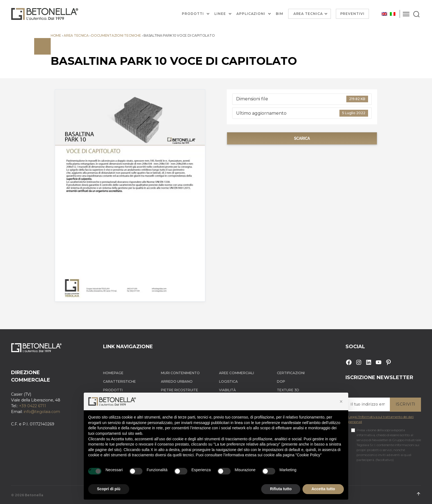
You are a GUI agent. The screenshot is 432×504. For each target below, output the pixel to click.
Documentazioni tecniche (116, 35)
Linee (220, 14)
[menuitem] (384, 14)
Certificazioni (291, 373)
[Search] (416, 14)
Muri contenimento (180, 373)
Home (56, 35)
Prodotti (193, 14)
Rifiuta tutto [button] (281, 489)
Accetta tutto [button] (323, 489)
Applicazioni (251, 14)
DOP (281, 381)
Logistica (228, 381)
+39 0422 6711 (33, 406)
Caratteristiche (119, 381)
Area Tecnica (308, 14)
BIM (280, 14)
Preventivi (353, 14)
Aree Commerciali (237, 373)
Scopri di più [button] (109, 489)
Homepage (113, 373)
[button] (341, 401)
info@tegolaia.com (42, 412)
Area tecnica (76, 35)
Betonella (34, 495)
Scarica (302, 138)
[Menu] (406, 14)
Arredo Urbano (177, 381)
